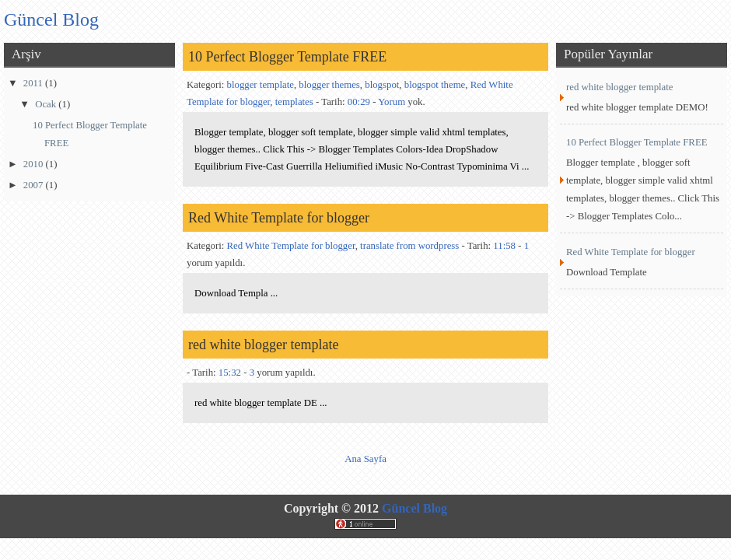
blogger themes (329, 85)
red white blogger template (263, 345)
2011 (34, 83)
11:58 (504, 246)
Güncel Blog (414, 508)
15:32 (230, 373)
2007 (35, 185)
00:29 (359, 102)
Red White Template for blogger (279, 218)
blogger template (261, 85)
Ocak (47, 104)
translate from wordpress (409, 246)
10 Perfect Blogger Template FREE (287, 57)
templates (294, 102)
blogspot (382, 85)
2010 (35, 164)
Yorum (392, 102)
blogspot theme (435, 85)
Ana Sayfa (365, 459)
